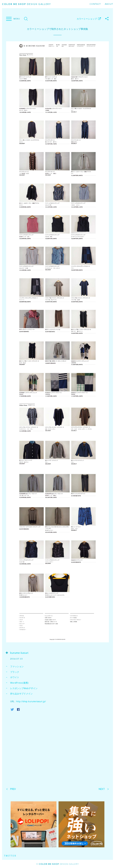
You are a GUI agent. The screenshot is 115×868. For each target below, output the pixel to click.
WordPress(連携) (19, 683)
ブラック (15, 672)
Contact (95, 4)
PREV (13, 789)
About (109, 4)
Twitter (10, 856)
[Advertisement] (57, 748)
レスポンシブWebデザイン (24, 688)
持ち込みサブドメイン (21, 694)
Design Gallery (27, 4)
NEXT (102, 789)
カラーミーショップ (87, 19)
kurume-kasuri (19, 653)
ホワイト (15, 677)
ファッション (17, 666)
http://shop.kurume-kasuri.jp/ (31, 701)
